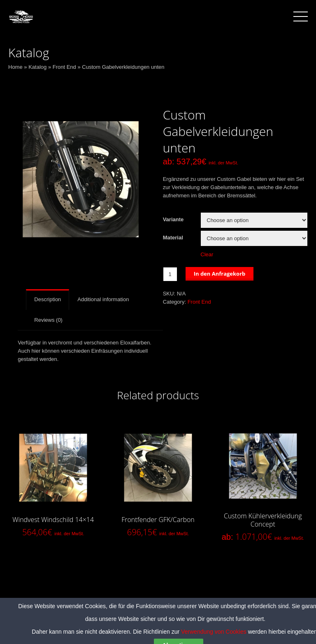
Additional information (103, 299)
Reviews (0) (48, 320)
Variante (173, 219)
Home (15, 67)
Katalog (37, 67)
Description (48, 299)
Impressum (199, 615)
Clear (207, 254)
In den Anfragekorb (220, 274)
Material (173, 238)
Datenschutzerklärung (150, 615)
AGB (109, 615)
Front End (64, 67)
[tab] (48, 300)
